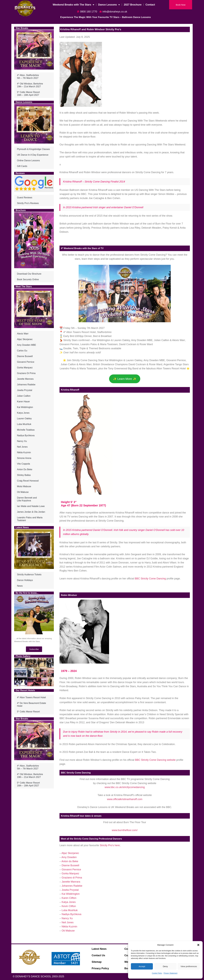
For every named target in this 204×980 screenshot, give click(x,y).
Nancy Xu (22, 441)
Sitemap (97, 962)
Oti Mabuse (23, 492)
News (20, 586)
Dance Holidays (25, 580)
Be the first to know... (27, 593)
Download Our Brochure (29, 274)
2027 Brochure (133, 5)
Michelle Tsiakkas (26, 430)
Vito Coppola (23, 464)
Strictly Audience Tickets (29, 575)
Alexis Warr (23, 334)
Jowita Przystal (25, 390)
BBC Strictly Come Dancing (150, 579)
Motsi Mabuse (24, 486)
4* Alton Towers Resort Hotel (31, 697)
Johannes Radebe (26, 385)
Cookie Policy (157, 973)
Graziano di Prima (72, 878)
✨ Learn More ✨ (125, 379)
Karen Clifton (69, 898)
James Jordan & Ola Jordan (31, 512)
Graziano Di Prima (26, 373)
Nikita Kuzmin (24, 452)
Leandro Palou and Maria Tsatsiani (30, 519)
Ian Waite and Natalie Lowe (31, 506)
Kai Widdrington (25, 407)
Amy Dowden (69, 857)
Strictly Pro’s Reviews (28, 203)
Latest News (22, 527)
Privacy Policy (100, 968)
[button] (198, 945)
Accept (142, 966)
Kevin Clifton (69, 906)
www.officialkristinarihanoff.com (125, 799)
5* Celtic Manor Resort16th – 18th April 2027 (28, 94)
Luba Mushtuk (24, 424)
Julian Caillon (24, 396)
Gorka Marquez (25, 368)
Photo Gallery (23, 656)
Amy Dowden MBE (26, 345)
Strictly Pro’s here (110, 845)
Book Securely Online (28, 279)
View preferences (189, 966)
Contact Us (98, 955)
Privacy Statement (170, 973)
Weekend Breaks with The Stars (73, 5)
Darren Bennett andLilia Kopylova (27, 499)
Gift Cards (22, 166)
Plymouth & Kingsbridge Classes (33, 149)
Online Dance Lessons (28, 160)
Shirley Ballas (24, 475)
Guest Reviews (25, 198)
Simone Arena (24, 458)
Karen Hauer (23, 402)
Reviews (20, 173)
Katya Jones (23, 413)
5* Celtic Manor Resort (28, 712)
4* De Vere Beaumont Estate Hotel (32, 705)
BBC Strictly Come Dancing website (155, 760)
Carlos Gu (22, 351)
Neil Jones (22, 447)
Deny (165, 966)
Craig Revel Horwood (28, 481)
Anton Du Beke (25, 469)
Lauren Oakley (24, 418)
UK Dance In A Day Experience (33, 155)
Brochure (21, 210)
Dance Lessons (109, 5)
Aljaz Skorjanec (25, 339)
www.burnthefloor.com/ (125, 830)
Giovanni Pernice (26, 362)
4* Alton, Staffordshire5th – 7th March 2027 (28, 77)
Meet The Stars (24, 287)
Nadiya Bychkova (26, 435)
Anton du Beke (70, 861)
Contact (150, 5)
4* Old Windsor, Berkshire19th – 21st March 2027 (30, 85)
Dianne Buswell (25, 356)
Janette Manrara (25, 379)
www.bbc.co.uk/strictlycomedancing (125, 787)
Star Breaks (22, 28)
